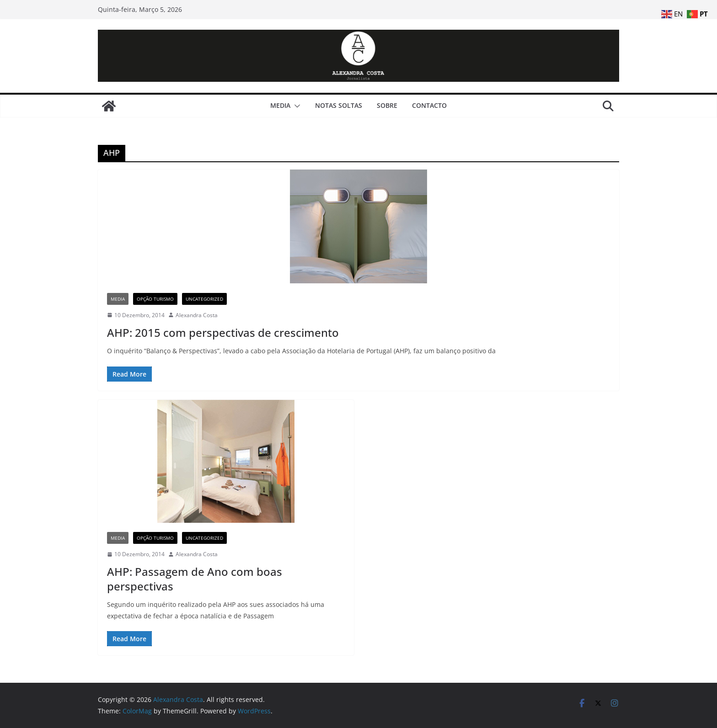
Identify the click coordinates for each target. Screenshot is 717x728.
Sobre (387, 105)
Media (280, 105)
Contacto (429, 105)
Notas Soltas (339, 105)
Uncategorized (204, 299)
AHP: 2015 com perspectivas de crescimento (223, 332)
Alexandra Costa (197, 315)
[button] (295, 106)
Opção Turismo (155, 299)
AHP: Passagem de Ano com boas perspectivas (195, 579)
